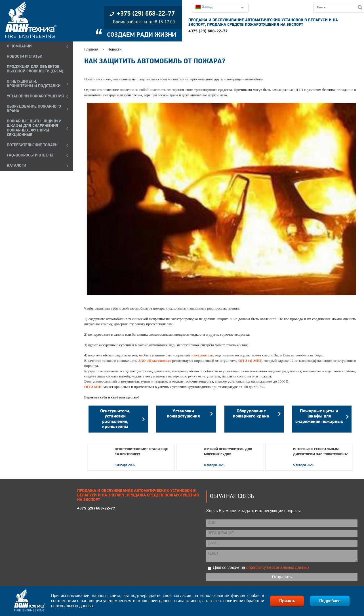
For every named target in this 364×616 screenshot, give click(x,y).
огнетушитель (202, 355)
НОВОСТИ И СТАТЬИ (25, 57)
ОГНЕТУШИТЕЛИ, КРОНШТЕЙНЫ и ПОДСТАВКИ (34, 84)
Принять (287, 601)
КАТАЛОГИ (16, 166)
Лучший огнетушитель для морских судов (228, 452)
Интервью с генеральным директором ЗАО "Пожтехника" (321, 452)
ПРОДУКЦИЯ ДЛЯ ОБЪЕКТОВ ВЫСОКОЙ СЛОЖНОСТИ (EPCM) (35, 69)
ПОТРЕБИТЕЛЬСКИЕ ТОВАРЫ (33, 145)
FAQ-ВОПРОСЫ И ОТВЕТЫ (30, 155)
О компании (19, 46)
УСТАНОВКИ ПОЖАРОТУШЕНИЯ (35, 96)
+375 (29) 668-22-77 (208, 31)
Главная (91, 50)
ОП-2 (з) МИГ (250, 361)
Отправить (282, 577)
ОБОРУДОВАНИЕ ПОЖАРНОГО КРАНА (34, 109)
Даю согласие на (261, 568)
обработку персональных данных (278, 568)
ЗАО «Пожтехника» (155, 361)
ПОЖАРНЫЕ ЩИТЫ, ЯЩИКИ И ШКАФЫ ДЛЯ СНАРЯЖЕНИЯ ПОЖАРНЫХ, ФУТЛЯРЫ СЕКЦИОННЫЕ (34, 128)
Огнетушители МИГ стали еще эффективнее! (141, 452)
